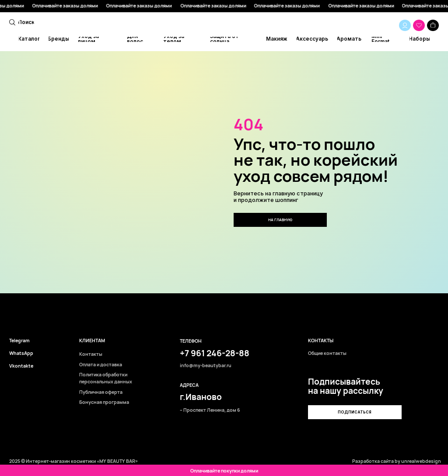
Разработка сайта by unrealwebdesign (397, 461)
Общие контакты (327, 353)
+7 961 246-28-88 (215, 353)
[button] (355, 412)
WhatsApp (21, 353)
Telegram (19, 341)
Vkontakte (21, 366)
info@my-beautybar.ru (206, 366)
